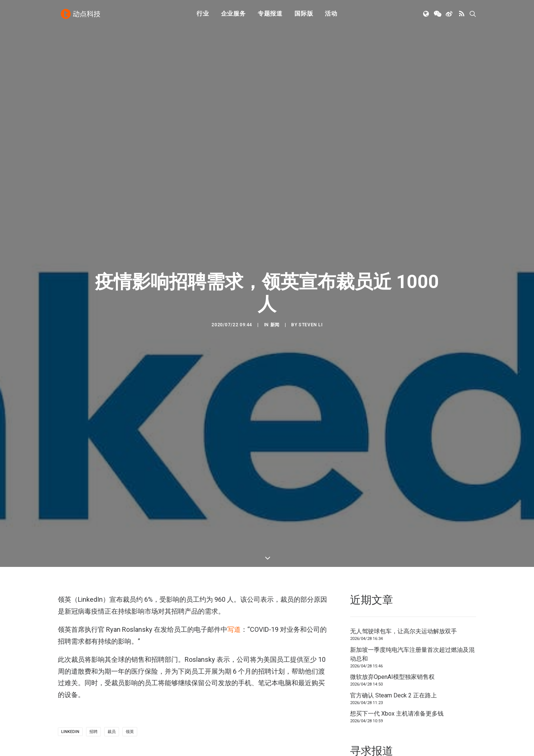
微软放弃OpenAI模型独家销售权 (392, 617)
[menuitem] (203, 16)
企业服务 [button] (233, 16)
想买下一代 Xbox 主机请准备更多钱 (397, 653)
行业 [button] (203, 16)
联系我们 (451, 721)
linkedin (70, 672)
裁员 (112, 672)
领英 (130, 672)
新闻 (275, 295)
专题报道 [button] (270, 16)
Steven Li (310, 295)
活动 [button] (331, 16)
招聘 (93, 672)
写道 (234, 569)
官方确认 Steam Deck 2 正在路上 (393, 635)
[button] (427, 16)
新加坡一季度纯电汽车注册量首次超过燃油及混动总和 (412, 594)
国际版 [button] (304, 16)
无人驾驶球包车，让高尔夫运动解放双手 (403, 571)
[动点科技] (82, 16)
